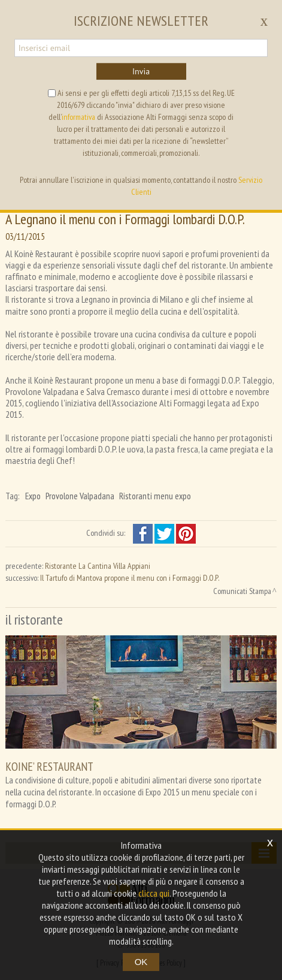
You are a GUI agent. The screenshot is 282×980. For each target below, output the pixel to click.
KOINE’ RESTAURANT (49, 766)
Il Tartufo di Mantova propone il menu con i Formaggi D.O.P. (130, 578)
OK (141, 962)
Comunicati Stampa (242, 591)
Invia (141, 71)
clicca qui (154, 893)
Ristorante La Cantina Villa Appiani (98, 566)
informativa (78, 117)
